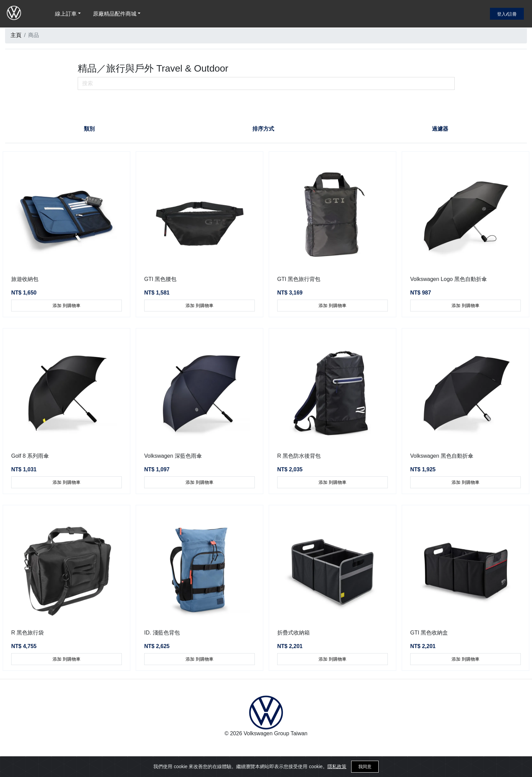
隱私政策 (337, 766)
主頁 (16, 35)
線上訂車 (66, 14)
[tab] (89, 129)
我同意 (365, 767)
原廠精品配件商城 (115, 14)
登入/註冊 (507, 14)
